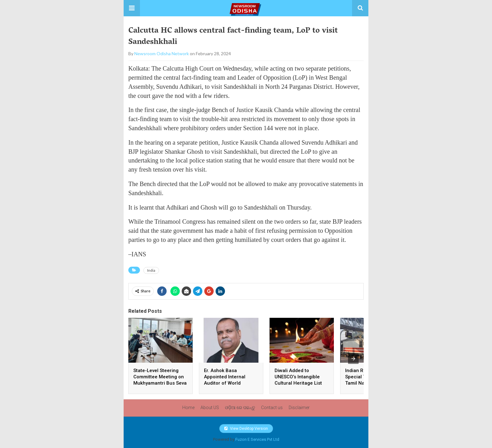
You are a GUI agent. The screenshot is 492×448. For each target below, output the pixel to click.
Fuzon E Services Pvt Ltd (257, 439)
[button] (132, 8)
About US (210, 408)
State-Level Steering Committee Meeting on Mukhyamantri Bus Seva (160, 377)
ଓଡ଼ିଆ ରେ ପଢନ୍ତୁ (240, 408)
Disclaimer (299, 408)
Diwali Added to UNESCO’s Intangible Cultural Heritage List (299, 377)
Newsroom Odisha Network (162, 53)
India (151, 270)
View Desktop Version (246, 429)
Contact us (272, 408)
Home (188, 408)
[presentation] (353, 359)
